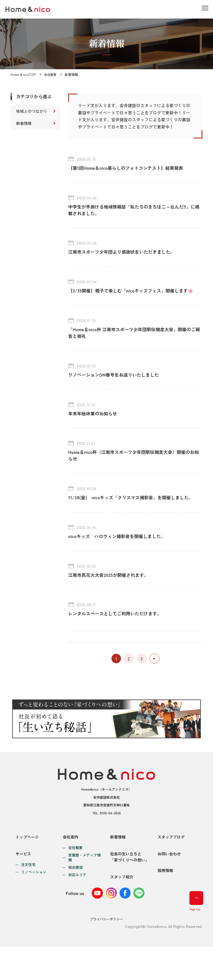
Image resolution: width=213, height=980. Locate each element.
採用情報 (165, 904)
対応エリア (77, 903)
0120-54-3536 (110, 841)
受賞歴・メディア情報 (84, 886)
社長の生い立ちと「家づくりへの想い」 (130, 888)
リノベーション (34, 903)
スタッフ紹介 (122, 910)
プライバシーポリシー (106, 952)
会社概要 (50, 74)
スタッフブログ (171, 865)
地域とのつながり (32, 111)
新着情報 (24, 123)
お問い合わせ (169, 884)
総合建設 (75, 896)
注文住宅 (28, 896)
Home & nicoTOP (23, 74)
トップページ (27, 865)
